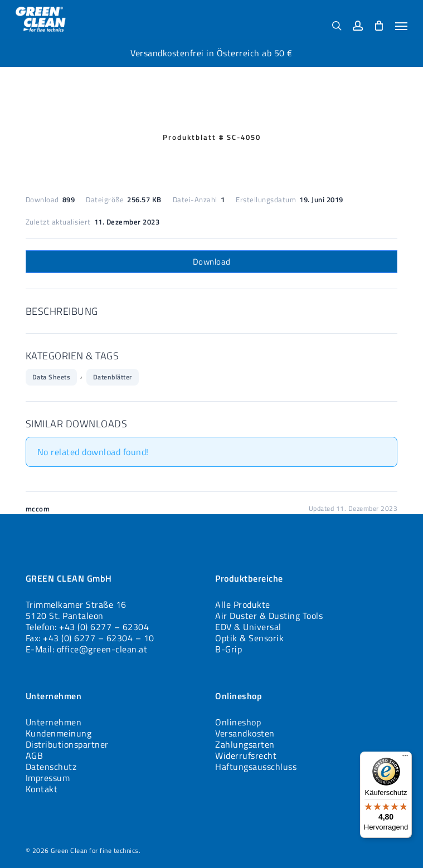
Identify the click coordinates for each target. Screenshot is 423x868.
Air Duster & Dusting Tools (269, 616)
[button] (401, 26)
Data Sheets (52, 377)
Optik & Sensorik (249, 638)
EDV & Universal (248, 627)
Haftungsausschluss (256, 767)
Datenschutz (51, 767)
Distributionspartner (67, 744)
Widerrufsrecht (246, 755)
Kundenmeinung (59, 733)
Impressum (48, 778)
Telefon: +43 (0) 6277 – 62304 (87, 627)
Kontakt (42, 789)
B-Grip (228, 649)
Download (212, 262)
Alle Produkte (243, 604)
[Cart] (379, 25)
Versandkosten (245, 733)
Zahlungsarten (245, 744)
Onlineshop (238, 722)
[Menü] (405, 758)
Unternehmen (54, 722)
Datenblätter (113, 377)
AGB (35, 755)
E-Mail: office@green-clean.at (87, 649)
